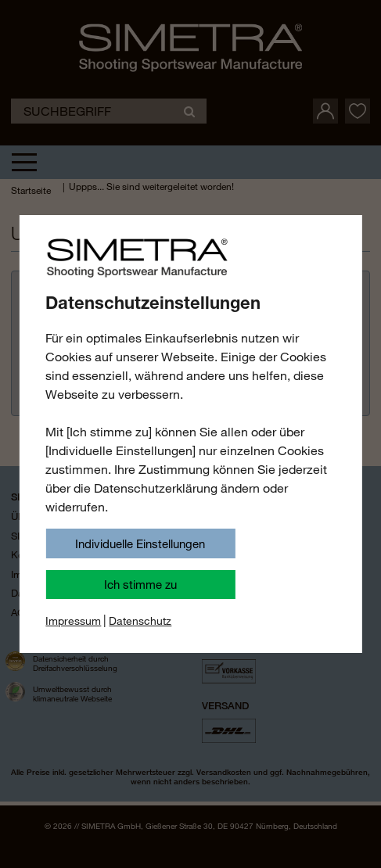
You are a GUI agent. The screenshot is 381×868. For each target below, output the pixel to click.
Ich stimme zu (140, 584)
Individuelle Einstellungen (140, 543)
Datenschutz (140, 621)
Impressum (73, 621)
